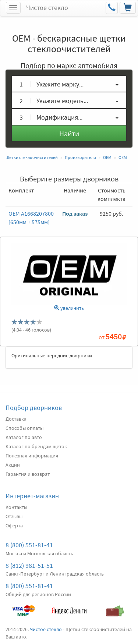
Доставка (16, 419)
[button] (69, 84)
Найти (69, 133)
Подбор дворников (34, 408)
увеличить (69, 308)
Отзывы (14, 516)
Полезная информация (32, 456)
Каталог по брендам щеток (36, 446)
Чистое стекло (47, 8)
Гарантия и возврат (28, 474)
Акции (13, 465)
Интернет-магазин (32, 496)
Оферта (14, 526)
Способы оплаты (24, 428)
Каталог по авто (24, 437)
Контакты (16, 507)
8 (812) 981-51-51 (29, 565)
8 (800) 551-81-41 (29, 545)
